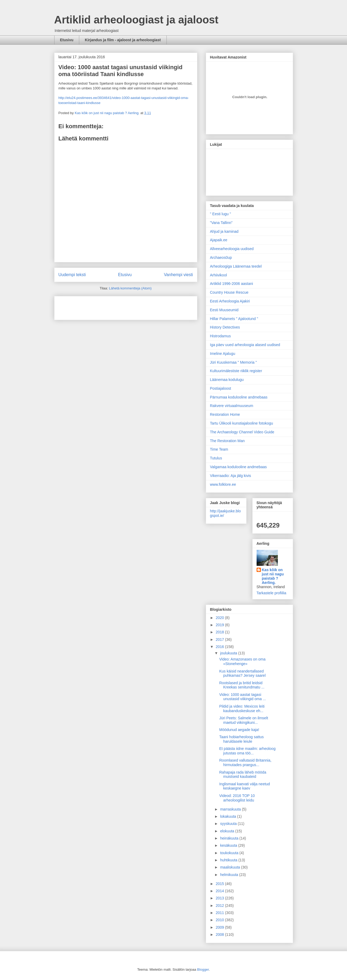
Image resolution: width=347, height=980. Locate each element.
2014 (220, 891)
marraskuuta (231, 809)
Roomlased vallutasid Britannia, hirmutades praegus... (245, 763)
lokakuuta (229, 816)
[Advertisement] (90, 306)
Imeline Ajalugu (223, 354)
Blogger (203, 969)
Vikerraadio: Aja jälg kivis (231, 476)
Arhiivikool (219, 275)
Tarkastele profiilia (271, 593)
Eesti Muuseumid (224, 310)
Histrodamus (221, 336)
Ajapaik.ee (219, 240)
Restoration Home (225, 414)
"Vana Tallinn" (221, 223)
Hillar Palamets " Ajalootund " (234, 319)
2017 (220, 640)
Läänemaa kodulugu (227, 380)
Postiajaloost (221, 388)
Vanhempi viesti (179, 275)
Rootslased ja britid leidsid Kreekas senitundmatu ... (242, 685)
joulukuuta (229, 653)
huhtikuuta (229, 860)
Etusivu (67, 40)
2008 (220, 935)
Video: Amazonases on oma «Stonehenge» (242, 661)
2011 (220, 913)
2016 (220, 647)
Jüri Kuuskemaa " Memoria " (233, 362)
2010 (220, 920)
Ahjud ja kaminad (224, 231)
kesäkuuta (229, 845)
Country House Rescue (229, 292)
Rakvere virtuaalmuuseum (232, 406)
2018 (220, 632)
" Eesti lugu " (221, 214)
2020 (220, 618)
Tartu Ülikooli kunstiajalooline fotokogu (242, 423)
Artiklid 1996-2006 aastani (232, 284)
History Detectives (225, 327)
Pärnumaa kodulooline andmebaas (239, 397)
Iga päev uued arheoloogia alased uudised (245, 345)
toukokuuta (230, 853)
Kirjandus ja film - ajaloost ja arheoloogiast (123, 40)
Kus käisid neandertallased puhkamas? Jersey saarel (242, 673)
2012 (220, 906)
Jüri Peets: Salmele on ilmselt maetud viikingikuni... (244, 720)
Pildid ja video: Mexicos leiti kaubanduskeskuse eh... (242, 709)
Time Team (219, 449)
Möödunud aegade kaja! (239, 730)
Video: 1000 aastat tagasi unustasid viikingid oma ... (242, 697)
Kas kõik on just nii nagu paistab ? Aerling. (108, 113)
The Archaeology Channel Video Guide (242, 432)
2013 (220, 898)
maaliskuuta (231, 867)
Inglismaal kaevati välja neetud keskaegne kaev (244, 786)
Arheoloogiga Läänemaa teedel (236, 266)
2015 (220, 884)
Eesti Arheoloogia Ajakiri (230, 301)
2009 (220, 927)
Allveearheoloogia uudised (232, 249)
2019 (220, 625)
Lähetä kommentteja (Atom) (130, 288)
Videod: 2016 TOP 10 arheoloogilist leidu (237, 798)
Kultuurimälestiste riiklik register (236, 371)
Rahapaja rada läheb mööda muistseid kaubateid (243, 775)
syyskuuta (229, 824)
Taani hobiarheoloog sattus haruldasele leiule (241, 739)
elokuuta (228, 831)
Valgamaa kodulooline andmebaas (239, 467)
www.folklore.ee (223, 484)
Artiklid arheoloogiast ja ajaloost (136, 20)
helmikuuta (230, 875)
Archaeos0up (221, 258)
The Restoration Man (227, 441)
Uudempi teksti (72, 275)
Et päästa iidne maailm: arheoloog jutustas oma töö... (247, 751)
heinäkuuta (230, 838)
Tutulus (216, 458)
